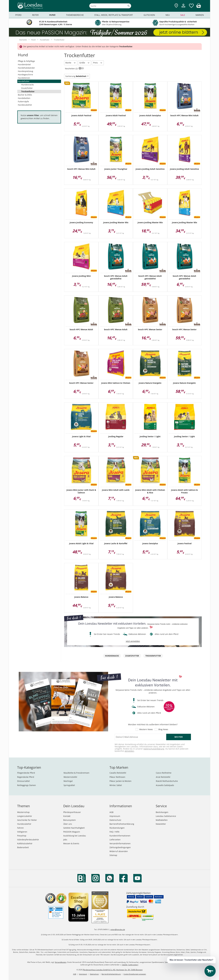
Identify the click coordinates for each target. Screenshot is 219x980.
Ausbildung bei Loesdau (75, 836)
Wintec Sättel (116, 785)
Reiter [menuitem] (35, 15)
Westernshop (23, 812)
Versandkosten (61, 962)
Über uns (68, 824)
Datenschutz (115, 820)
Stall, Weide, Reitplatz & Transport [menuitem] (114, 15)
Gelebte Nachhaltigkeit (74, 828)
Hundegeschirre (25, 75)
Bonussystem (69, 820)
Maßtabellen (162, 820)
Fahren (20, 828)
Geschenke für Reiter (27, 820)
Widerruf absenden (119, 851)
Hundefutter (24, 81)
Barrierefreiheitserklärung (122, 824)
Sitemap (113, 855)
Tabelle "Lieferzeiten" (130, 965)
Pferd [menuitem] (18, 15)
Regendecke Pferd (26, 777)
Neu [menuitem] (168, 15)
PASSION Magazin (72, 832)
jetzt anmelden (133, 641)
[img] (199, 7)
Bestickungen (162, 812)
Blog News (163, 729)
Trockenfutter (28, 91)
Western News (146, 729)
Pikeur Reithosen (117, 777)
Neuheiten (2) (72, 69)
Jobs (65, 840)
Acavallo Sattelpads (165, 785)
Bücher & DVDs (25, 95)
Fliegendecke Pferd (26, 773)
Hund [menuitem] (52, 15)
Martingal (68, 781)
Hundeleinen (24, 78)
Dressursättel (23, 781)
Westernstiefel (70, 777)
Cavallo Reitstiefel (118, 773)
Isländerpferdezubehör (28, 840)
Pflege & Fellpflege (26, 61)
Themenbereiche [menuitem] (75, 15)
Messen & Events (71, 843)
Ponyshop (22, 836)
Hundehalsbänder (26, 68)
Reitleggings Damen (27, 785)
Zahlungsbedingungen (120, 847)
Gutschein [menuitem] (149, 15)
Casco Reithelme (164, 773)
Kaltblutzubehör (25, 843)
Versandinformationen (120, 843)
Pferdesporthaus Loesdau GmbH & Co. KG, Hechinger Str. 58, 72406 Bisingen (113, 970)
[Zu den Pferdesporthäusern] (176, 6)
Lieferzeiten (115, 840)
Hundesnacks (28, 85)
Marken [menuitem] (200, 15)
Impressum (115, 816)
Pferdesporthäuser (72, 812)
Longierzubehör (25, 816)
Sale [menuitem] (183, 15)
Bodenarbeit (23, 847)
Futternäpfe (23, 101)
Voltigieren (22, 832)
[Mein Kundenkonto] (183, 8)
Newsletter (161, 824)
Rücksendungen (117, 828)
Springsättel (69, 785)
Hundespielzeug (25, 71)
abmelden (129, 751)
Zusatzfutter (27, 88)
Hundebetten (24, 98)
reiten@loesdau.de (118, 930)
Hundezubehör (25, 105)
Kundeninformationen (120, 836)
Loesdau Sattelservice (166, 816)
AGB (111, 812)
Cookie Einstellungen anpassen (135, 974)
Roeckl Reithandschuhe (167, 781)
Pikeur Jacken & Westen (120, 781)
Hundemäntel (24, 64)
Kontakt (67, 816)
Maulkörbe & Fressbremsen (76, 773)
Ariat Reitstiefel (163, 777)
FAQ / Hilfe (114, 832)
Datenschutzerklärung (154, 749)
